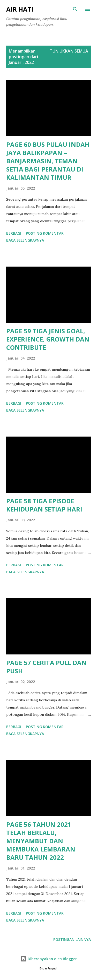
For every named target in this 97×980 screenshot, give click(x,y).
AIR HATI (20, 9)
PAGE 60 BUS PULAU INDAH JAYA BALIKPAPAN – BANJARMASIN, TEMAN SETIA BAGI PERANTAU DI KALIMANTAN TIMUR (48, 161)
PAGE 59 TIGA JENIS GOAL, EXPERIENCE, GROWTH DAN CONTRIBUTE (48, 339)
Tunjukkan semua (69, 51)
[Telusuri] (75, 9)
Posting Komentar (45, 233)
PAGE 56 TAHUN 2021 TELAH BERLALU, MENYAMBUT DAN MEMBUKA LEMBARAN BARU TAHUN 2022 (41, 841)
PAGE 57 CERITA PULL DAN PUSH (46, 667)
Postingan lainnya (72, 939)
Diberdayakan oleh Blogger (49, 959)
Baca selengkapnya (25, 240)
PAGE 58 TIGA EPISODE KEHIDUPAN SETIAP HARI (44, 505)
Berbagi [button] (14, 233)
